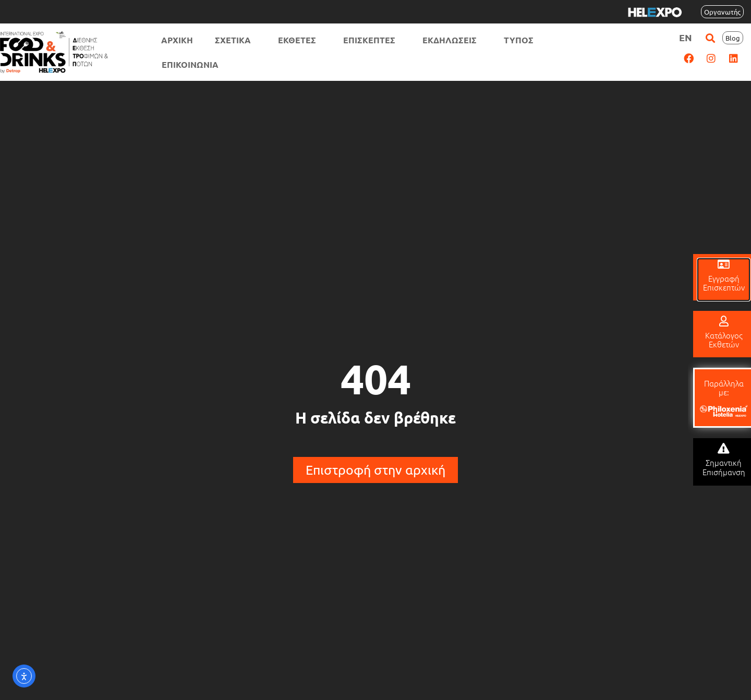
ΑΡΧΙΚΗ (177, 40)
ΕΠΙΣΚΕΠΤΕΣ (372, 40)
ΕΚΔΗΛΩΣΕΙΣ (452, 40)
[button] (710, 38)
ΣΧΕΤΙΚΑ (235, 40)
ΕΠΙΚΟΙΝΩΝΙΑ (190, 64)
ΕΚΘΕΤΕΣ (300, 40)
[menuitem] (686, 37)
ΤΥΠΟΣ (521, 40)
